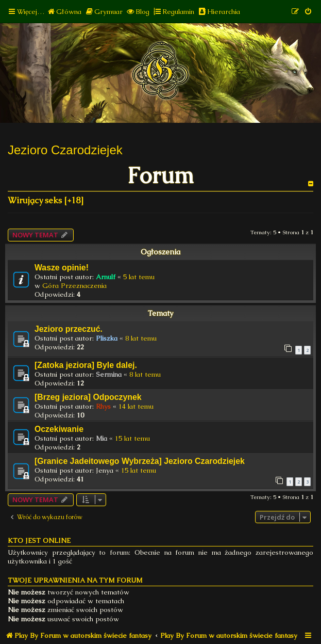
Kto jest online (39, 541)
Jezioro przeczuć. (69, 329)
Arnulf (106, 277)
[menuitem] (64, 12)
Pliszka (107, 338)
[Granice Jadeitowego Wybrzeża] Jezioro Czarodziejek (140, 461)
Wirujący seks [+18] (46, 200)
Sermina (109, 374)
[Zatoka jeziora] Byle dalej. (86, 365)
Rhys (103, 406)
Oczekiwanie (59, 429)
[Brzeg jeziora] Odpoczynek (88, 397)
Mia (102, 438)
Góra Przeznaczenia (74, 286)
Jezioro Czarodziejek (65, 150)
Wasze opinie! (62, 268)
